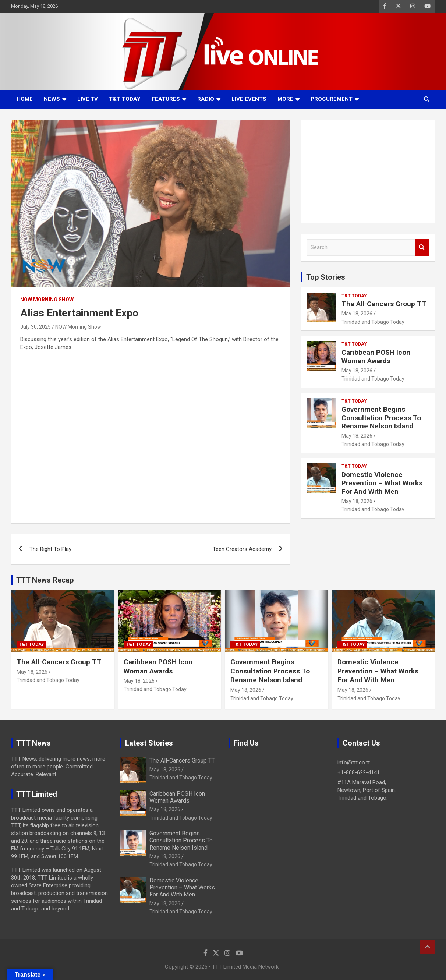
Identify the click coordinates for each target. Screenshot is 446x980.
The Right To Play (50, 549)
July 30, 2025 (36, 327)
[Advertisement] (368, 171)
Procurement (332, 99)
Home (25, 99)
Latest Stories (149, 743)
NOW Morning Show (47, 300)
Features (166, 99)
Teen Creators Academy (242, 549)
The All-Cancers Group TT (384, 304)
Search (422, 247)
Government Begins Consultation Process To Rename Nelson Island (381, 418)
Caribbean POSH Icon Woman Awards (376, 357)
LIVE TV (88, 99)
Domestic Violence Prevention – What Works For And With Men (382, 483)
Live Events (249, 99)
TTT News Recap (45, 580)
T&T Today (125, 99)
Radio (206, 99)
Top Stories (326, 277)
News (52, 99)
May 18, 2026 (357, 314)
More (285, 99)
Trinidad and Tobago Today (373, 322)
